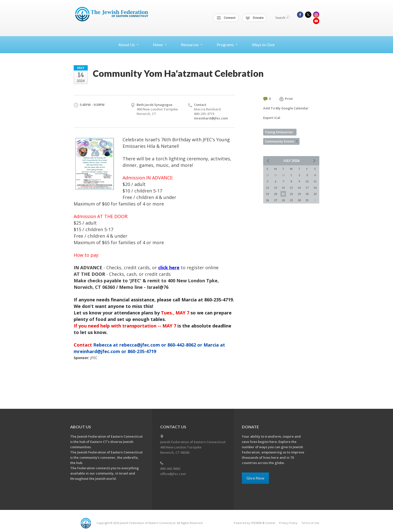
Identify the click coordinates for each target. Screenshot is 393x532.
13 (275, 188)
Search (282, 18)
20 (275, 194)
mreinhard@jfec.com (211, 118)
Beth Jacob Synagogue (155, 105)
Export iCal (272, 118)
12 (267, 188)
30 (299, 200)
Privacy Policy (288, 523)
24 (307, 194)
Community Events (281, 141)
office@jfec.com (173, 474)
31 (307, 200)
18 (315, 188)
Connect (226, 18)
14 (283, 188)
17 (307, 188)
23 (299, 194)
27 (275, 200)
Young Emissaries (279, 132)
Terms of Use (310, 523)
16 (299, 188)
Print (286, 99)
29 (291, 200)
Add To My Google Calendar (286, 108)
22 (291, 194)
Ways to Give (263, 45)
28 (283, 200)
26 (267, 200)
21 (283, 194)
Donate (255, 18)
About (129, 45)
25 (315, 194)
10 (307, 181)
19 (267, 194)
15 (291, 188)
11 (315, 181)
